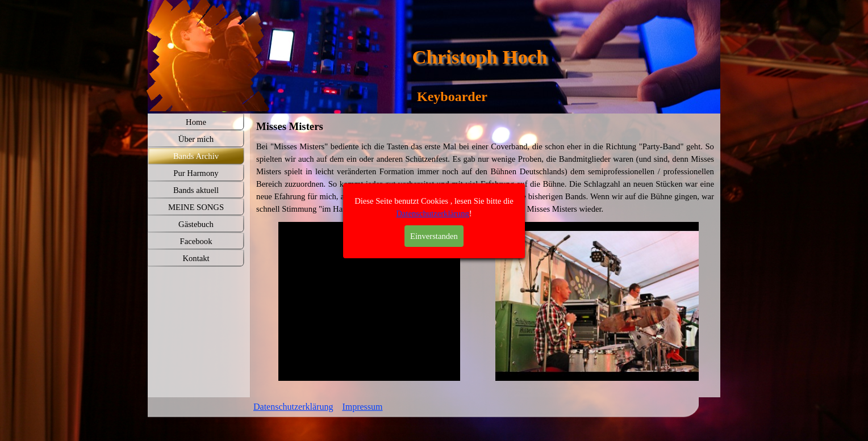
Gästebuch (196, 224)
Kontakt (196, 258)
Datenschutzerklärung (293, 407)
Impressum (362, 407)
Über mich (196, 139)
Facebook (196, 241)
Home (196, 122)
